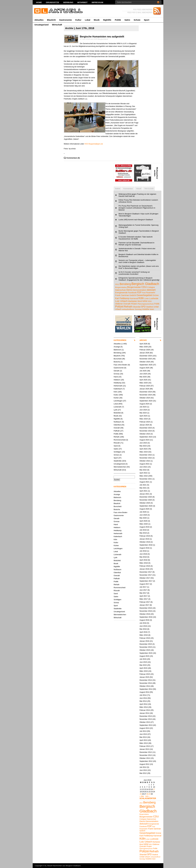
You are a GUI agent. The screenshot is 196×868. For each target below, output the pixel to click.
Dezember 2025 (146, 356)
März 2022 (144, 476)
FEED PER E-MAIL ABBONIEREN (140, 13)
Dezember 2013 (146, 716)
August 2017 (144, 584)
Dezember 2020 (146, 497)
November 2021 (146, 479)
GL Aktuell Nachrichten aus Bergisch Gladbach (62, 866)
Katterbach (118, 389)
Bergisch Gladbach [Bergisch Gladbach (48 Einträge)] (145, 284)
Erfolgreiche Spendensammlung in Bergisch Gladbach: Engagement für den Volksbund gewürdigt (139, 279)
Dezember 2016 (146, 608)
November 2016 (146, 611)
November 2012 (146, 755)
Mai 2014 (143, 701)
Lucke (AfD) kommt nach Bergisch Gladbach (136, 220)
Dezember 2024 (146, 392)
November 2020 (146, 500)
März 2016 (144, 635)
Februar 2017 (145, 602)
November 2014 (146, 683)
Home (39, 2)
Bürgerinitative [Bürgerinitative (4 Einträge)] (121, 287)
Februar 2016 (145, 638)
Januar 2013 (144, 749)
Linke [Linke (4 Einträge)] (147, 299)
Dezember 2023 (146, 428)
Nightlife (107, 20)
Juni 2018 (143, 554)
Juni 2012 (143, 770)
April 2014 (143, 704)
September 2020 (146, 506)
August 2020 (144, 509)
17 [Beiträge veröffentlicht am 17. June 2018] (154, 789)
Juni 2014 (143, 698)
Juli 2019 (143, 530)
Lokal (88, 20)
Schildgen (117, 452)
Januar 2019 (144, 539)
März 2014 (144, 707)
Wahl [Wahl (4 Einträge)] (152, 309)
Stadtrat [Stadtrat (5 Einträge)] (149, 307)
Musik (97, 20)
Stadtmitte (118, 461)
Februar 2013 (145, 746)
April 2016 (143, 632)
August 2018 (144, 548)
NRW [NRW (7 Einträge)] (145, 301)
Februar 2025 (145, 386)
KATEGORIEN (120, 340)
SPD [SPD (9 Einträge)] (143, 307)
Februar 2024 (145, 422)
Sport (147, 20)
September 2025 (146, 365)
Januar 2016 (144, 641)
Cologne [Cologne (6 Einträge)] (151, 287)
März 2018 (144, 563)
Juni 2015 (143, 662)
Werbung (68, 2)
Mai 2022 (143, 470)
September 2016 (146, 617)
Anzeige (117, 347)
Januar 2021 (144, 494)
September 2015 (146, 653)
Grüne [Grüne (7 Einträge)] (156, 295)
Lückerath (117, 407)
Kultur (78, 20)
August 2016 (144, 620)
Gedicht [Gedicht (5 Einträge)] (133, 295)
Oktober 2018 (145, 542)
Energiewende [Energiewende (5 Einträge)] (121, 293)
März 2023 (144, 452)
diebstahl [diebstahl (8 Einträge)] (151, 290)
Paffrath (117, 431)
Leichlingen (118, 401)
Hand (116, 377)
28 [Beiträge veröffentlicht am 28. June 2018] (147, 794)
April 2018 (143, 560)
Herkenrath (118, 386)
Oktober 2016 (145, 614)
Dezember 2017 (146, 572)
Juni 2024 (143, 410)
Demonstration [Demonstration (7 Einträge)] (140, 290)
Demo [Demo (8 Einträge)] (129, 290)
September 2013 (146, 725)
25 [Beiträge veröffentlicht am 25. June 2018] (141, 794)
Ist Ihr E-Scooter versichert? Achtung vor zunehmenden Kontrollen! (134, 273)
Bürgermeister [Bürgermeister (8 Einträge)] (134, 287)
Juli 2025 (143, 371)
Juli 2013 (143, 731)
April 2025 (143, 380)
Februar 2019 (145, 536)
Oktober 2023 (145, 434)
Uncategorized (41, 25)
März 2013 (144, 743)
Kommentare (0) (73, 158)
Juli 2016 (143, 623)
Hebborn (117, 380)
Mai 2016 (143, 629)
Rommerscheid (120, 440)
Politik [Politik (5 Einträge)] (157, 304)
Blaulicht (51, 20)
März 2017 (144, 599)
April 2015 (143, 668)
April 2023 (143, 449)
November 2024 (146, 395)
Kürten (116, 398)
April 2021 (143, 491)
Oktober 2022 (145, 461)
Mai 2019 (143, 533)
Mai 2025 (143, 377)
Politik (118, 20)
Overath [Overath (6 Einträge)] (127, 304)
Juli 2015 (143, 659)
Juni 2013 (143, 734)
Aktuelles (39, 20)
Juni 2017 (143, 590)
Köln (115, 392)
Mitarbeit (82, 2)
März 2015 (144, 671)
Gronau (117, 374)
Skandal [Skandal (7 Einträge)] (137, 307)
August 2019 (144, 527)
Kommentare (128, 189)
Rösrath (117, 443)
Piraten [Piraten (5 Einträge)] (134, 304)
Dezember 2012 (146, 752)
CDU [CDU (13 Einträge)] (144, 287)
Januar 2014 (144, 713)
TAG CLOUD (149, 189)
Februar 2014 (145, 710)
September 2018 (146, 545)
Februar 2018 (145, 566)
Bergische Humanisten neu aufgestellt (102, 37)
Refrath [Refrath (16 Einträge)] (128, 307)
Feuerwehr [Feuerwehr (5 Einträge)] (151, 293)
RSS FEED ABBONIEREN (143, 10)
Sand (116, 446)
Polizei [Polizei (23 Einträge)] (119, 306)
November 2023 (146, 431)
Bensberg (117, 353)
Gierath (117, 371)
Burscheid (118, 359)
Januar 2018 (144, 569)
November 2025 (146, 359)
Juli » (147, 796)
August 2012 (144, 764)
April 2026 (143, 344)
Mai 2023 (143, 446)
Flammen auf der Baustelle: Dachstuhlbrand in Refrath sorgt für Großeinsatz (136, 244)
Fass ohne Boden (120, 365)
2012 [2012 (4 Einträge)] (117, 284)
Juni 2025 (143, 374)
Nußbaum (117, 422)
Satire (127, 20)
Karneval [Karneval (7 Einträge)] (134, 298)
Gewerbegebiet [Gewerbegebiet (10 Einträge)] (144, 295)
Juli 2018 (143, 551)
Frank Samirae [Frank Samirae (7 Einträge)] (122, 295)
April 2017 (143, 596)
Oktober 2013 (145, 722)
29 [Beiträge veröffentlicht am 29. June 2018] (150, 794)
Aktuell (139, 189)
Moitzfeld (117, 413)
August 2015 (144, 656)
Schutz (137, 20)
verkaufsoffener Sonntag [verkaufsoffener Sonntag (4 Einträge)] (132, 309)
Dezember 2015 (146, 644)
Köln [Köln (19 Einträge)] (141, 298)
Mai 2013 (143, 737)
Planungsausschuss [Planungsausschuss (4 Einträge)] (146, 304)
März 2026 (144, 347)
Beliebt (118, 189)
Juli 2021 (143, 485)
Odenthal (117, 425)
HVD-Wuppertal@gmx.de (94, 144)
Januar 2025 (144, 389)
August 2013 (144, 728)
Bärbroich (117, 350)
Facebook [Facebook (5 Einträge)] (132, 293)
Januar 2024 (144, 425)
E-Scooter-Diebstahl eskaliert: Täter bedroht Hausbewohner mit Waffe (135, 238)
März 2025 (144, 383)
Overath (117, 428)
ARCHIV (143, 340)
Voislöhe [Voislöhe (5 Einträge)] (146, 309)
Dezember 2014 (146, 680)
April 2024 (143, 416)
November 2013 (146, 719)
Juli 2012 (143, 767)
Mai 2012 (143, 773)
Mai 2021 (143, 488)
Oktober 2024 (145, 398)
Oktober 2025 (145, 362)
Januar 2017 (144, 605)
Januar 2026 (144, 353)
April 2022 (143, 473)
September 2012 (146, 761)
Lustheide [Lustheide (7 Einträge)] (154, 298)
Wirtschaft (57, 25)
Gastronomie (66, 20)
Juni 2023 (143, 443)
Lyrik (115, 410)
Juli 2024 (143, 407)
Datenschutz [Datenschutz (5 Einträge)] (121, 290)
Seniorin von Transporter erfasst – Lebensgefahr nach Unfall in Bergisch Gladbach (137, 261)
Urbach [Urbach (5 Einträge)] (118, 309)
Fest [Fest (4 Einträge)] (144, 293)
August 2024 (144, 404)
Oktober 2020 (145, 503)
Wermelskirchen (120, 467)
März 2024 (144, 419)
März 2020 (144, 524)
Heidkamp (118, 383)
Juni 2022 (143, 467)
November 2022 (146, 458)
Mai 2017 (143, 593)
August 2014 (144, 692)
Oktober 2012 (145, 758)
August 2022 (144, 464)
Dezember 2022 (146, 455)
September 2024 (146, 401)
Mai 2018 (143, 557)
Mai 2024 (143, 413)
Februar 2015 (145, 674)
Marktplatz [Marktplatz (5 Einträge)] (133, 301)
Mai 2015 (143, 665)
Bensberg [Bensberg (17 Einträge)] (125, 284)
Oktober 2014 (145, 686)
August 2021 (144, 482)
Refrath (117, 437)
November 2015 (146, 647)
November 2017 (146, 575)
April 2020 (143, 521)
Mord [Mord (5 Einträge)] (140, 301)
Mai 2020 (143, 518)
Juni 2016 (143, 626)
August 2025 (144, 368)
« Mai (142, 796)
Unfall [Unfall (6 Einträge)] (156, 307)
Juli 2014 (143, 695)
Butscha (117, 362)
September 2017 (146, 581)
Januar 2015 (144, 677)
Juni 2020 (143, 515)
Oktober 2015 (145, 650)
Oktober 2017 (145, 578)
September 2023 (146, 437)
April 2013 (143, 740)
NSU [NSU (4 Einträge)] (150, 301)
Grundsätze (52, 2)
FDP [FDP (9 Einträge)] (139, 292)
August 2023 (144, 440)
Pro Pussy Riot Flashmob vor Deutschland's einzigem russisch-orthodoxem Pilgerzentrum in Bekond (137, 208)
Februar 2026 (145, 350)
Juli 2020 (143, 512)
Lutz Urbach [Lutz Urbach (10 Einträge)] (121, 301)
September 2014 (146, 689)
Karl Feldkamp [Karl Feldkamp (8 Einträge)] (122, 298)
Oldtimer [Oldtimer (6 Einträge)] (119, 304)
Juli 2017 (143, 587)
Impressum (97, 2)
